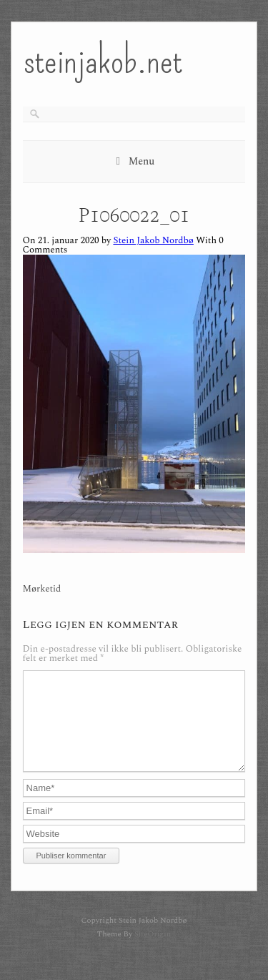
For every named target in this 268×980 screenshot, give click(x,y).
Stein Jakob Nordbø (153, 240)
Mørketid (42, 589)
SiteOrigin (153, 951)
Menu (142, 161)
